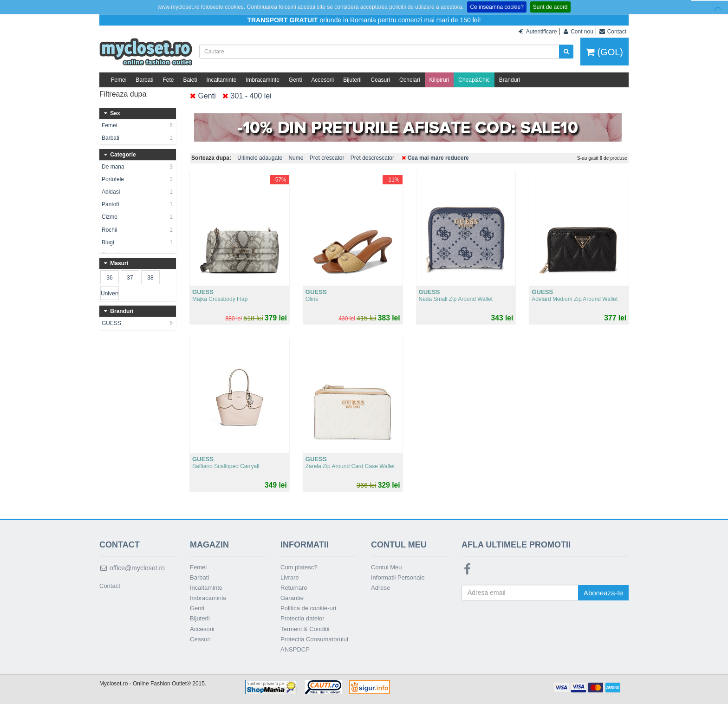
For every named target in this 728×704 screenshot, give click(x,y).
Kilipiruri (439, 80)
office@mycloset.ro (132, 568)
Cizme (138, 217)
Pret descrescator (372, 158)
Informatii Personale (398, 577)
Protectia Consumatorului (314, 639)
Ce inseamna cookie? (497, 7)
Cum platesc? (299, 567)
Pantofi (138, 204)
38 (150, 278)
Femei (119, 80)
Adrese (380, 588)
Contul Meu (386, 567)
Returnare (294, 588)
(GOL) (604, 52)
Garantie (292, 598)
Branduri (510, 80)
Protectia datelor (302, 618)
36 (109, 278)
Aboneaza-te (603, 593)
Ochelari (410, 80)
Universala (110, 293)
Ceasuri (380, 80)
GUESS (138, 323)
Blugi (138, 242)
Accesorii (323, 80)
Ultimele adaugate (260, 158)
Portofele (138, 179)
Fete (168, 80)
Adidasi (138, 192)
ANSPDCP (295, 649)
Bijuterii (352, 80)
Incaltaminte (221, 80)
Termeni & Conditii (305, 629)
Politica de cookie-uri (308, 608)
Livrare (290, 577)
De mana (138, 167)
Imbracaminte (263, 80)
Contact (110, 586)
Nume (296, 158)
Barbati (144, 80)
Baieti (190, 80)
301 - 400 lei (247, 96)
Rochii (138, 230)
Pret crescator (327, 158)
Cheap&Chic (474, 80)
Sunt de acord (550, 7)
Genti (296, 80)
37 (130, 278)
